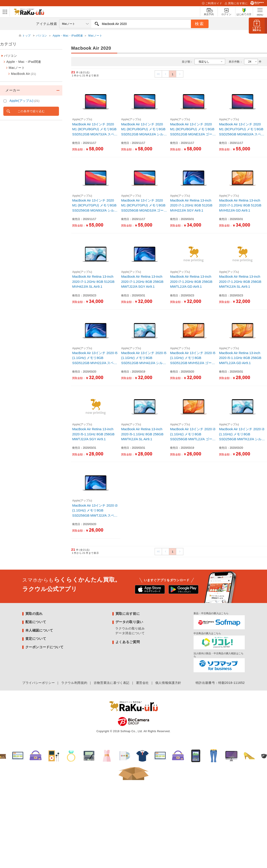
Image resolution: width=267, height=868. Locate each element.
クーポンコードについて (44, 647)
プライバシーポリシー (38, 683)
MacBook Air (24, 74)
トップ (27, 36)
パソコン (42, 36)
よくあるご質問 (128, 642)
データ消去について (130, 633)
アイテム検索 (47, 24)
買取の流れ (34, 614)
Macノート (95, 36)
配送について (36, 622)
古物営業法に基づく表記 (112, 683)
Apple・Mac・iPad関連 (68, 36)
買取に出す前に (236, 3)
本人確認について (39, 630)
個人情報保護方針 (168, 683)
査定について (36, 639)
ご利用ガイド (212, 3)
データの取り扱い (129, 622)
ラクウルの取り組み (130, 628)
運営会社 (143, 683)
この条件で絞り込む (31, 111)
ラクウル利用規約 (74, 683)
